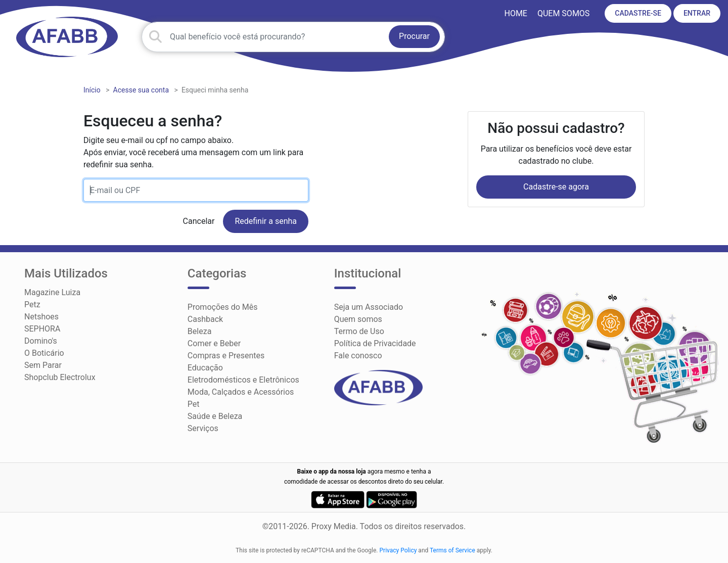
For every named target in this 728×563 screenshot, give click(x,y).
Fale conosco (358, 356)
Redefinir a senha (266, 221)
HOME (515, 13)
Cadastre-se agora (556, 187)
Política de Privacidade (375, 343)
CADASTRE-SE (638, 13)
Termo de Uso (359, 331)
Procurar (414, 36)
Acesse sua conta (141, 90)
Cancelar (199, 221)
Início (92, 90)
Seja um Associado (369, 307)
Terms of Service (452, 550)
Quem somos (563, 13)
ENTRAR (697, 13)
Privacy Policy (398, 550)
